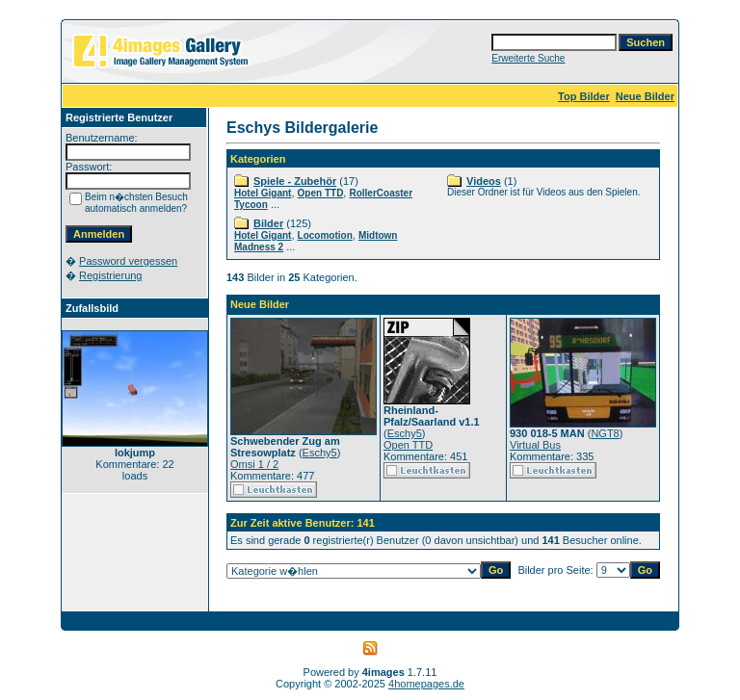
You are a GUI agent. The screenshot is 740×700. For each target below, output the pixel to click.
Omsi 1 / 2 (254, 464)
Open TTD (321, 193)
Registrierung (110, 275)
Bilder (268, 223)
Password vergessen (128, 261)
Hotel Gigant (263, 193)
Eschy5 (320, 453)
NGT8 (605, 433)
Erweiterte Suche (528, 58)
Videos (484, 181)
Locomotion (325, 235)
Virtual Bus (535, 445)
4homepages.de (426, 684)
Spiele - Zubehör (295, 181)
